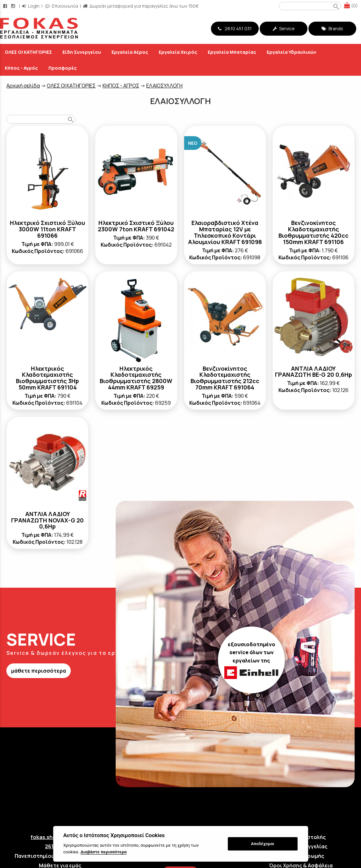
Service (284, 28)
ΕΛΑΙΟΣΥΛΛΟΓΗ (164, 86)
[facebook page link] (6, 6)
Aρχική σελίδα (23, 86)
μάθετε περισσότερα (39, 671)
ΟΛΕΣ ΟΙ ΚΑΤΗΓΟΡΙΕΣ (71, 86)
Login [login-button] (31, 6)
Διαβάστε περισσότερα (104, 852)
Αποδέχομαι (262, 844)
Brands (332, 28)
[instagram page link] (14, 6)
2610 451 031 (235, 28)
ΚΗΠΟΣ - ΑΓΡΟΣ (121, 86)
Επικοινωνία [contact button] (62, 6)
